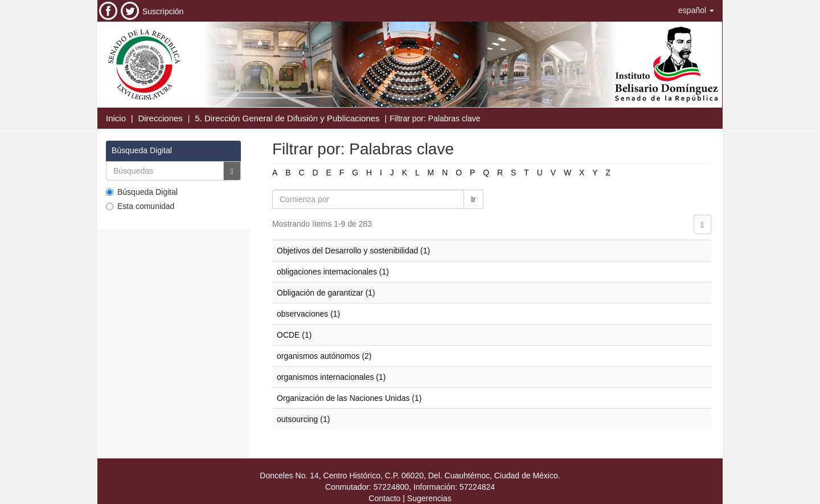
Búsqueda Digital (142, 192)
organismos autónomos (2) (324, 356)
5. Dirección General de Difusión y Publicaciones (287, 118)
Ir (473, 199)
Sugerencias (429, 498)
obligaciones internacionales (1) (333, 272)
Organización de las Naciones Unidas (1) (349, 398)
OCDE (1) (294, 335)
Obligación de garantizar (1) (326, 293)
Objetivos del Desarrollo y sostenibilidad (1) (353, 251)
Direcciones (160, 118)
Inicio (116, 118)
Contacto (384, 498)
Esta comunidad (140, 206)
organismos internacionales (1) (331, 377)
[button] (696, 10)
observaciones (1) (308, 314)
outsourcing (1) (303, 419)
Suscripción (163, 11)
